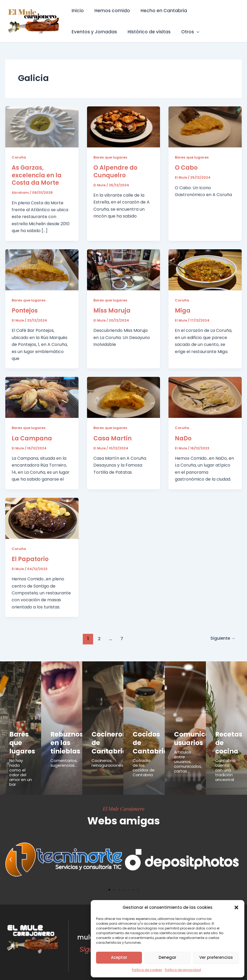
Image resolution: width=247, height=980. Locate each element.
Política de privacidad (183, 970)
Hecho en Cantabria (160, 11)
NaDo (183, 438)
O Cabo (186, 168)
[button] (236, 907)
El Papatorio (30, 559)
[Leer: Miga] (205, 269)
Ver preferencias (216, 957)
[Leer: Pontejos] (42, 269)
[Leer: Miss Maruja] (124, 269)
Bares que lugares (111, 157)
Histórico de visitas (147, 32)
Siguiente (221, 638)
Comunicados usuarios (191, 736)
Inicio (77, 11)
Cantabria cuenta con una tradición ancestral (225, 762)
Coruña (19, 157)
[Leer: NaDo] (205, 397)
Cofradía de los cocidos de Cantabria (144, 759)
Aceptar (119, 957)
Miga (183, 311)
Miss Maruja (112, 311)
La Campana (32, 438)
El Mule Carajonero (124, 800)
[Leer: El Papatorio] (42, 518)
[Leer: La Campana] (42, 397)
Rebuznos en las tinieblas (62, 739)
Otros (186, 32)
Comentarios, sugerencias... (64, 755)
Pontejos (25, 311)
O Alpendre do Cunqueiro (115, 171)
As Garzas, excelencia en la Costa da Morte (37, 175)
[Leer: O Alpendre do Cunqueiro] (124, 127)
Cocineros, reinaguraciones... (109, 755)
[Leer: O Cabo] (205, 127)
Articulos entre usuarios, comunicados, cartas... (188, 756)
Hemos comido (110, 11)
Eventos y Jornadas (94, 32)
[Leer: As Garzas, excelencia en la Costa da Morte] (42, 127)
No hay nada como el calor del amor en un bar (21, 764)
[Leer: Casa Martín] (124, 397)
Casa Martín (112, 438)
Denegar (168, 957)
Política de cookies (147, 970)
